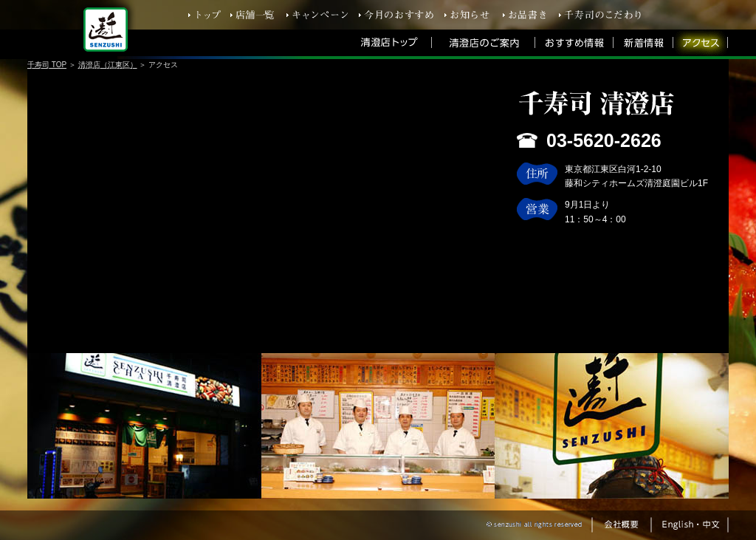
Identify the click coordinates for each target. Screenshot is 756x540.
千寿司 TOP (47, 65)
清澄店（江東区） (108, 65)
